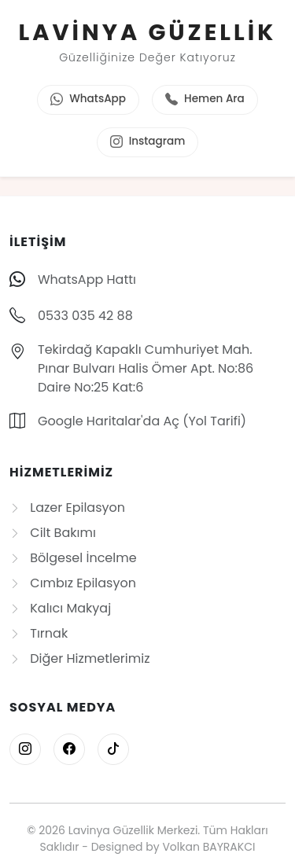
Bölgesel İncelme (73, 558)
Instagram (148, 142)
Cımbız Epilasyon (73, 583)
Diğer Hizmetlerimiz (79, 658)
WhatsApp (88, 100)
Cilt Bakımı (53, 533)
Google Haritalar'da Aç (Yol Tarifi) (142, 421)
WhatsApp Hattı (87, 280)
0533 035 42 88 (85, 316)
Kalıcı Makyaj (60, 608)
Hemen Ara (205, 100)
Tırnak (39, 633)
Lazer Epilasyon (67, 508)
